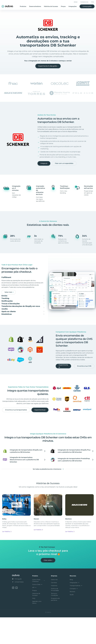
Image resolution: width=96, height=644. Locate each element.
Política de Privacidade (55, 617)
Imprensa (54, 613)
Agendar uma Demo (37, 629)
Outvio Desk (37, 611)
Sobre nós (54, 607)
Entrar (76, 2)
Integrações (73, 6)
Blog (71, 607)
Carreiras (54, 610)
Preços (63, 6)
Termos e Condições (54, 621)
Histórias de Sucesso (51, 6)
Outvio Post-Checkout (39, 608)
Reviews (72, 619)
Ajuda (72, 622)
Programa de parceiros (55, 626)
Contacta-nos (84, 2)
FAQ (92, 2)
